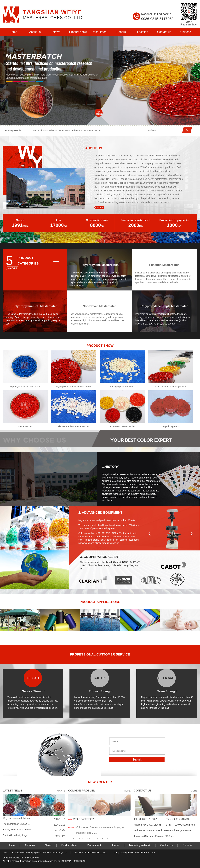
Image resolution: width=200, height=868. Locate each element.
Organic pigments (171, 426)
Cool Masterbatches (92, 130)
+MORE (61, 791)
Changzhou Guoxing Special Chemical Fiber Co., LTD (40, 853)
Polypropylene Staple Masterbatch (165, 306)
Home (13, 32)
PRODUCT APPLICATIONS (100, 602)
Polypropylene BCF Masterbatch (35, 306)
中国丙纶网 (79, 861)
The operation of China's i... (16, 824)
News (56, 32)
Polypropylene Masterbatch (100, 265)
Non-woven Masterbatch (100, 306)
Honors (121, 32)
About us (35, 32)
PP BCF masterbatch (69, 130)
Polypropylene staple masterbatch (25, 387)
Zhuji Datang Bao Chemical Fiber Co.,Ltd (135, 853)
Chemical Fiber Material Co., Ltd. (90, 853)
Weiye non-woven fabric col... (17, 818)
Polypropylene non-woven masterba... (74, 387)
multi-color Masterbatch (45, 130)
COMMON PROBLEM (82, 791)
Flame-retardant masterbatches (74, 426)
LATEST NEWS (12, 791)
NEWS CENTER (100, 782)
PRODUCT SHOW (100, 346)
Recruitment (100, 32)
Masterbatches (25, 426)
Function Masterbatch (164, 265)
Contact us (164, 32)
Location (143, 32)
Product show (78, 32)
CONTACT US (143, 791)
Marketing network (140, 845)
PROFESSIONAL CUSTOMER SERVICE (100, 654)
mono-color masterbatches (122, 426)
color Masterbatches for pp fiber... (171, 387)
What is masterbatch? (81, 819)
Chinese (186, 32)
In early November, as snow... (17, 830)
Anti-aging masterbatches (122, 387)
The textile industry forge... (16, 835)
